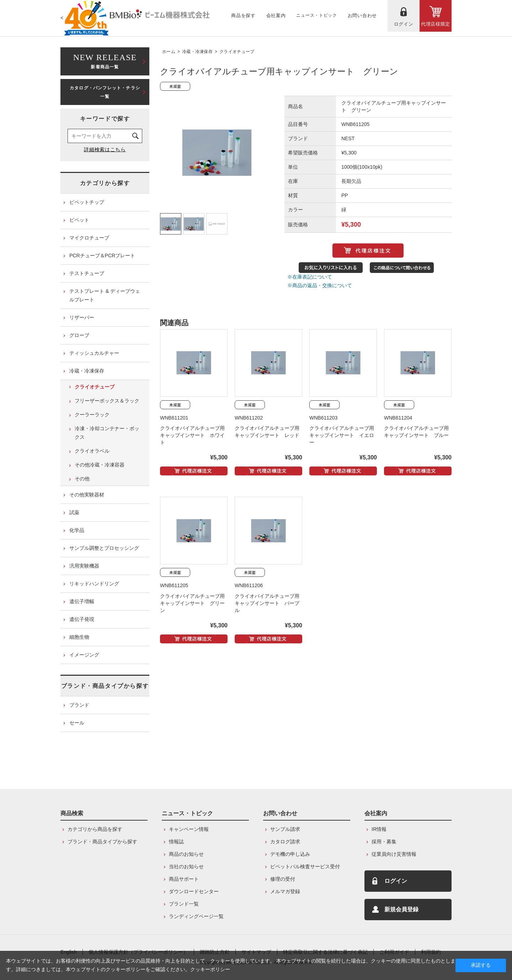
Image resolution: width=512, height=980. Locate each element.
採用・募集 (384, 842)
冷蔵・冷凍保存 (197, 52)
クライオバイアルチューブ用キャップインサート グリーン (192, 603)
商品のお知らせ (186, 854)
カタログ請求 (285, 842)
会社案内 (376, 813)
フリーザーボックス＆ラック (107, 401)
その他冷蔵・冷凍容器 (100, 465)
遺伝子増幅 (82, 601)
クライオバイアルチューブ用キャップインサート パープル (267, 603)
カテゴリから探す (105, 183)
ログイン (396, 881)
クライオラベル (92, 451)
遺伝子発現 (82, 619)
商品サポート (184, 879)
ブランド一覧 (184, 904)
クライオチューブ (237, 52)
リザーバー (82, 317)
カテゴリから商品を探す (95, 829)
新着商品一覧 (105, 61)
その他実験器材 (87, 495)
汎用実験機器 (84, 566)
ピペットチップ (87, 202)
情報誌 (176, 842)
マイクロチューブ (89, 238)
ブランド (79, 705)
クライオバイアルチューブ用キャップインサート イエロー (342, 435)
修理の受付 (283, 879)
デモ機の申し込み (290, 854)
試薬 (74, 512)
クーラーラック (92, 415)
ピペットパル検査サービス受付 (305, 866)
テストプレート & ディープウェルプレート (105, 295)
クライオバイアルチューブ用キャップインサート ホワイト (192, 435)
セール (77, 723)
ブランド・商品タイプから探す (105, 686)
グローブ (79, 335)
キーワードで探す (105, 119)
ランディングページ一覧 (196, 916)
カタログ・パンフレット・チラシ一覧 (105, 92)
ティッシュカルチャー (94, 353)
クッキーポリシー (210, 969)
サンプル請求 (285, 829)
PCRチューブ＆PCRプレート (102, 255)
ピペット (79, 220)
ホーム (169, 52)
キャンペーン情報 (189, 829)
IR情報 (379, 829)
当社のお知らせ (186, 866)
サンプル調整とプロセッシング (104, 548)
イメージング (84, 655)
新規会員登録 (401, 909)
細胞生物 (79, 637)
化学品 (77, 530)
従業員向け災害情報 (394, 854)
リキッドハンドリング (94, 584)
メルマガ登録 (285, 891)
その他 (82, 479)
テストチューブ (87, 273)
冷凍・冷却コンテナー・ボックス (107, 433)
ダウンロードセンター (194, 891)
